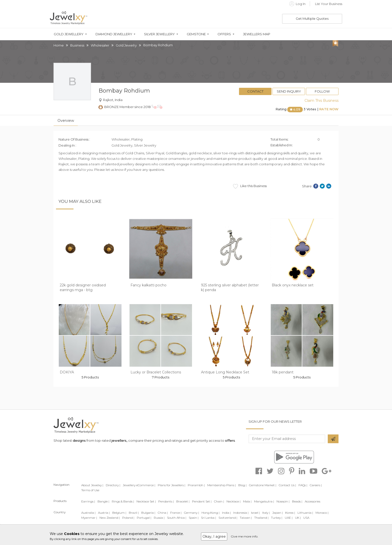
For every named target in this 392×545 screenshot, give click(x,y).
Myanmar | (89, 518)
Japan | (277, 513)
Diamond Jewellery (114, 34)
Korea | (290, 513)
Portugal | (144, 518)
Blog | (242, 485)
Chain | (219, 501)
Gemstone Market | (263, 485)
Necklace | (233, 501)
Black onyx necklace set (293, 285)
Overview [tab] (66, 121)
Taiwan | (246, 518)
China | (163, 513)
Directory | (113, 485)
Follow (322, 91)
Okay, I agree (214, 536)
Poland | (128, 518)
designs (79, 440)
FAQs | (303, 485)
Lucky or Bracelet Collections (156, 372)
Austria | (104, 513)
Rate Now (329, 109)
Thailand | (261, 518)
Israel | (255, 513)
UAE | (289, 518)
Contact (255, 91)
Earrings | (88, 501)
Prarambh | (196, 485)
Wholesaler (100, 45)
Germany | (191, 513)
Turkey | (277, 518)
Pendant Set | (202, 501)
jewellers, (119, 440)
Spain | (194, 518)
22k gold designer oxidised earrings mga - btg (83, 288)
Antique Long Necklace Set (225, 372)
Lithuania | (305, 513)
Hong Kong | (210, 513)
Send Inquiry (289, 91)
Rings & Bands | (123, 501)
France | (176, 513)
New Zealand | (110, 518)
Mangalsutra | (264, 501)
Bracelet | (183, 501)
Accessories (312, 501)
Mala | (247, 501)
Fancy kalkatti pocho (148, 285)
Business (77, 45)
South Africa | (177, 518)
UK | (298, 518)
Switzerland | (228, 518)
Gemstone (196, 34)
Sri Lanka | (208, 518)
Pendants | (166, 501)
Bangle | (103, 501)
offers (230, 440)
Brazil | (134, 513)
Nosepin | (283, 501)
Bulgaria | (148, 513)
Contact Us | (287, 485)
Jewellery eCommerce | (139, 485)
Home (59, 45)
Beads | (297, 501)
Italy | (266, 513)
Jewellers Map (257, 34)
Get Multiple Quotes (312, 19)
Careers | (316, 485)
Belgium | (119, 513)
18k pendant (283, 372)
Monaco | (322, 513)
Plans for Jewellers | (171, 485)
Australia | (88, 513)
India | (226, 513)
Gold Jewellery (69, 34)
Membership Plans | (221, 485)
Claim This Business (321, 101)
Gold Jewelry (126, 45)
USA (306, 518)
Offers (224, 34)
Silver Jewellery (159, 34)
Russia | (159, 518)
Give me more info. (244, 536)
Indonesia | (241, 513)
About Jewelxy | (92, 485)
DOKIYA (67, 372)
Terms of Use (90, 490)
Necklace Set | (146, 501)
